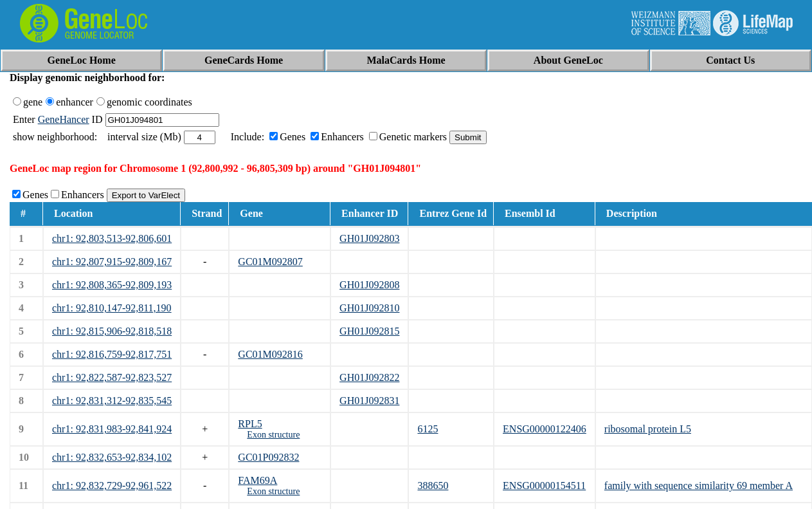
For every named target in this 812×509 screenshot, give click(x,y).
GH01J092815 (369, 331)
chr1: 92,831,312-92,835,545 (112, 401)
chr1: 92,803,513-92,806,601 (112, 238)
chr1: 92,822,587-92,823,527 (112, 377)
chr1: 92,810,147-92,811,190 (112, 308)
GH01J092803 (369, 238)
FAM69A (257, 480)
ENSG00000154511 (544, 486)
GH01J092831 (369, 401)
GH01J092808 (369, 285)
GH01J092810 (369, 308)
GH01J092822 (369, 377)
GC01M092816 (270, 354)
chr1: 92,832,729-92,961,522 (112, 486)
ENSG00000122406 (545, 429)
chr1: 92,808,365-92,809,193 (112, 285)
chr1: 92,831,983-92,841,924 (112, 429)
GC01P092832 (268, 457)
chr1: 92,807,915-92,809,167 (112, 262)
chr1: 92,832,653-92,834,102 (112, 457)
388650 (433, 486)
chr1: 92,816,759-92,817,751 (112, 354)
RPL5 (250, 424)
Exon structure (273, 435)
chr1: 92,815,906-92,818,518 (112, 331)
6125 (428, 429)
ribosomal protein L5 (648, 429)
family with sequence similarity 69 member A (699, 486)
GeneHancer (64, 119)
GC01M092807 (270, 262)
